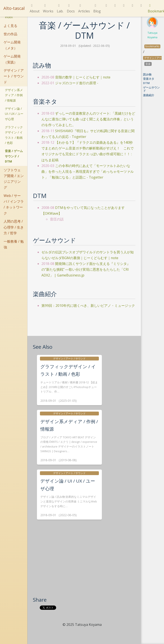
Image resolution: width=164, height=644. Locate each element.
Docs (71, 9)
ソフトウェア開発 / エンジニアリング (14, 179)
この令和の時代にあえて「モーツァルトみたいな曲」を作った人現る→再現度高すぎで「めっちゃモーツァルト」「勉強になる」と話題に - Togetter (88, 171)
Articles (84, 9)
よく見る (10, 26)
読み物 (147, 74)
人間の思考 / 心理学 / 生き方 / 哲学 (14, 227)
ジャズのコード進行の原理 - (77, 83)
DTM (146, 83)
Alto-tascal (14, 8)
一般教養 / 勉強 (14, 244)
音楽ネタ (149, 79)
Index (9, 17)
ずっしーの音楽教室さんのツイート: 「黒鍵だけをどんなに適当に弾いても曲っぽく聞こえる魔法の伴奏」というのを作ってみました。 (88, 119)
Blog (97, 9)
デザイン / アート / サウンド (14, 76)
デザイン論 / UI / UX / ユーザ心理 (14, 114)
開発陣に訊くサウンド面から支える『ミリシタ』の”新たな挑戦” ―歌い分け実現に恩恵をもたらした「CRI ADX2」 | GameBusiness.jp (86, 269)
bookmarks (152, 46)
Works (48, 9)
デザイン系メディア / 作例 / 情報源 (14, 95)
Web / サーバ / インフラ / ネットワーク (14, 204)
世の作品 (10, 34)
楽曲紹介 (149, 95)
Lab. (60, 9)
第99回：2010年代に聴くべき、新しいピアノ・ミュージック (88, 306)
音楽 (148, 64)
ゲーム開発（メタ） (12, 45)
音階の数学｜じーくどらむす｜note (83, 77)
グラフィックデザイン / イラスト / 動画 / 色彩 (14, 135)
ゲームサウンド (151, 89)
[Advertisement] (84, 564)
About (35, 9)
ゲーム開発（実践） (12, 59)
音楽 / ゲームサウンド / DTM (14, 156)
